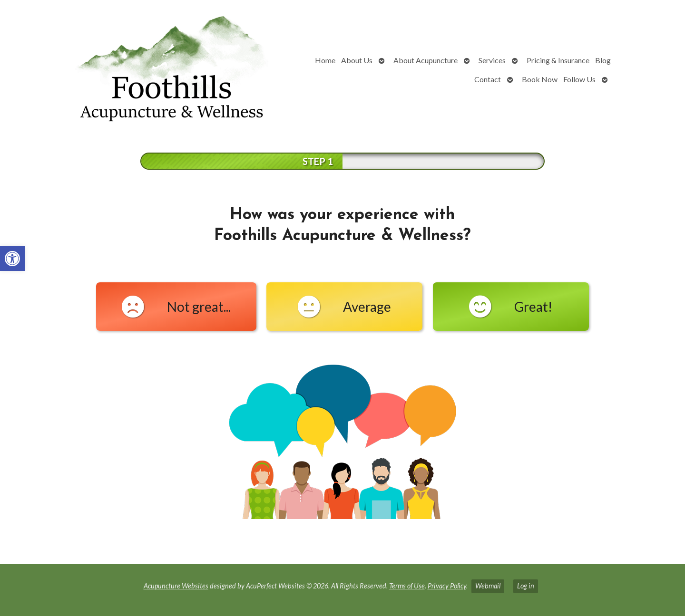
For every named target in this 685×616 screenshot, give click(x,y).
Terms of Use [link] (407, 586)
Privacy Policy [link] (447, 586)
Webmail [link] (488, 586)
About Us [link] (357, 60)
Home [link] (325, 60)
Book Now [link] (540, 79)
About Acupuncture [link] (426, 60)
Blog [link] (603, 60)
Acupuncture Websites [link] (176, 586)
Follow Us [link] (579, 79)
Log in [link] (526, 586)
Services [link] (492, 60)
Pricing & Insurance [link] (558, 60)
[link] (12, 259)
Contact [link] (488, 79)
